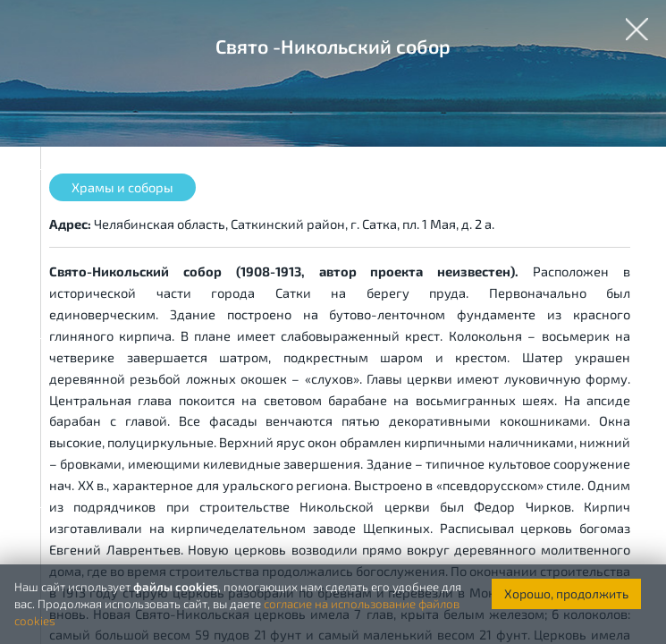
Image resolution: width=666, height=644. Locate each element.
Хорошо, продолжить (566, 593)
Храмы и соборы (122, 187)
